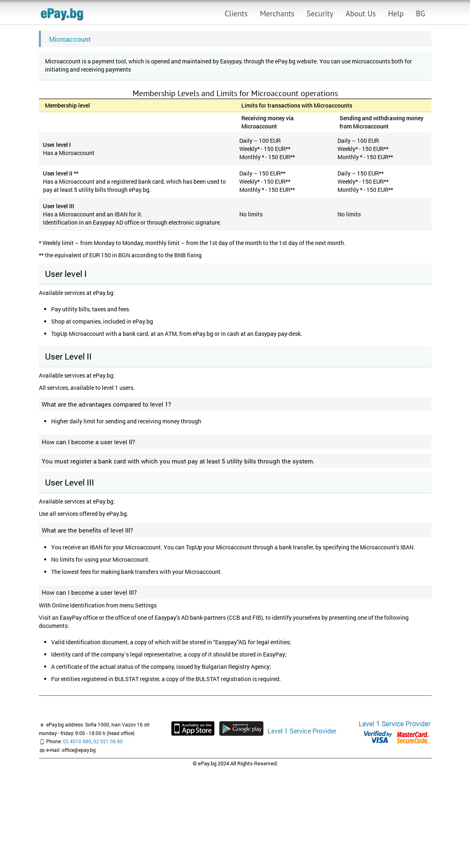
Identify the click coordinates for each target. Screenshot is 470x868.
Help (396, 13)
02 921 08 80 (108, 741)
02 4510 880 (77, 741)
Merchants (277, 13)
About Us (361, 13)
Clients (236, 13)
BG (421, 13)
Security (320, 13)
